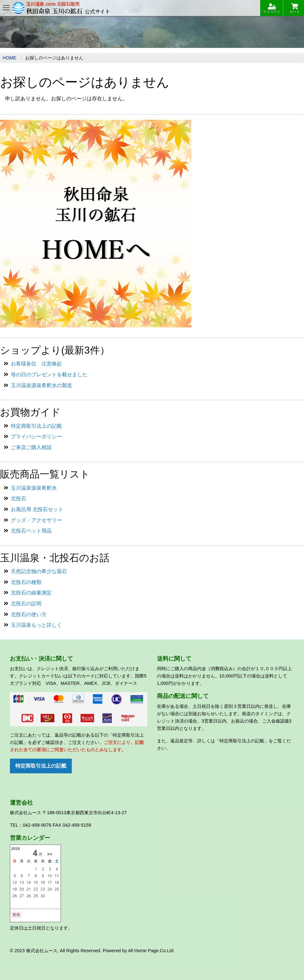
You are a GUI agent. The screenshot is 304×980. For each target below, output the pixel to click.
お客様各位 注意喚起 (36, 364)
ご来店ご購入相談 (31, 447)
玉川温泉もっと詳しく (36, 625)
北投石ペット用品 (31, 531)
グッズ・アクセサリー (36, 520)
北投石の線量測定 (31, 593)
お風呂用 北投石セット (37, 509)
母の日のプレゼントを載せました (49, 375)
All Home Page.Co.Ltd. (151, 951)
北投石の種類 (26, 582)
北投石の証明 (26, 604)
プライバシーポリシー (36, 436)
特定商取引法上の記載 (36, 426)
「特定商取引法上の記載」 (242, 741)
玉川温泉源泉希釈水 (34, 488)
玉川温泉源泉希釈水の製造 (41, 385)
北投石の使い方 (29, 614)
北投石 (19, 498)
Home (9, 58)
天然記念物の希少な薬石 (39, 571)
